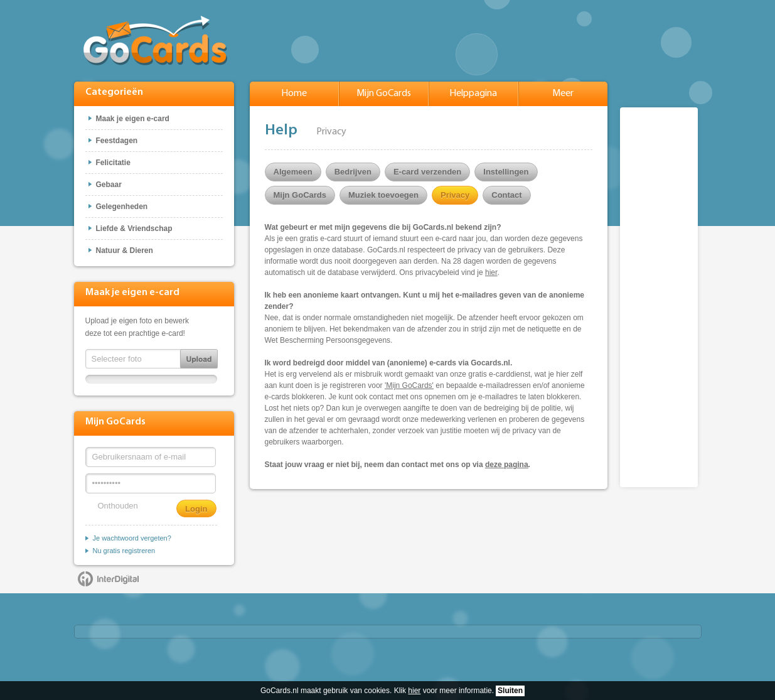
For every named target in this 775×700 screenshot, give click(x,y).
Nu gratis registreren (124, 551)
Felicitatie (113, 163)
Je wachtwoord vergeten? (132, 538)
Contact (506, 195)
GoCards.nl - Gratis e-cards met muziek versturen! (155, 40)
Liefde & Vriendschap (134, 229)
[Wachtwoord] (151, 483)
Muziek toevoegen (383, 195)
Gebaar (109, 185)
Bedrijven (353, 172)
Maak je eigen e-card (133, 119)
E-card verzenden (427, 172)
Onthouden (118, 506)
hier (414, 691)
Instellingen (506, 172)
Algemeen (293, 172)
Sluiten (510, 691)
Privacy (455, 195)
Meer (563, 94)
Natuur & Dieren (125, 250)
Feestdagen (117, 141)
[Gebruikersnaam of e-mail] (151, 457)
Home (294, 94)
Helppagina (473, 94)
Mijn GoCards (384, 94)
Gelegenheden (122, 207)
